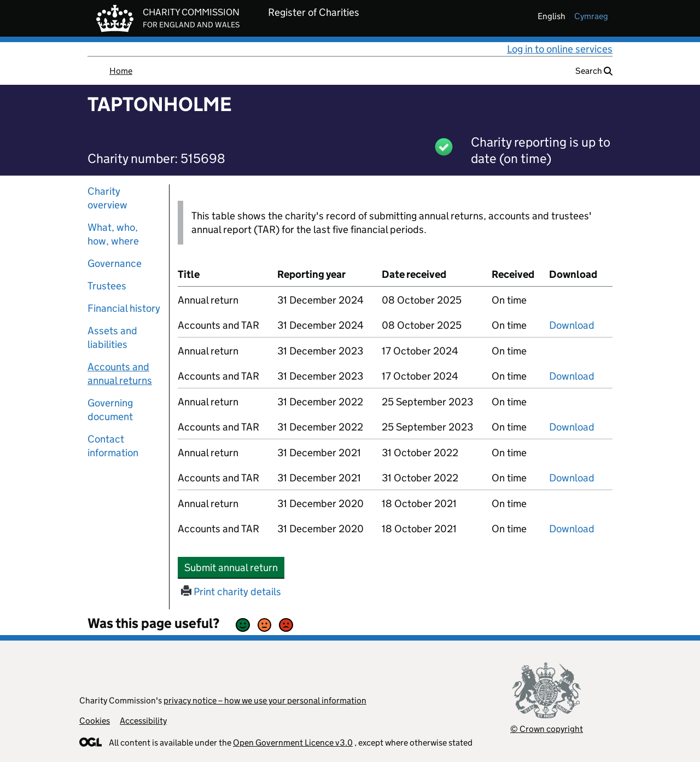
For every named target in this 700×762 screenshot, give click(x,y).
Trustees (107, 286)
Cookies (95, 721)
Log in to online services (560, 49)
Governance (115, 263)
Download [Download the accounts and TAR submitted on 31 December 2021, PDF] (572, 478)
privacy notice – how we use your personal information (265, 700)
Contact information (113, 446)
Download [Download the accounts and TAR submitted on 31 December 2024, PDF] (572, 325)
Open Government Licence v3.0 (293, 743)
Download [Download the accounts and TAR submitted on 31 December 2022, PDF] (572, 427)
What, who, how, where (113, 234)
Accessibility (143, 721)
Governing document (110, 410)
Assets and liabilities (112, 338)
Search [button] (594, 71)
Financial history (124, 308)
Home (121, 71)
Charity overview (107, 198)
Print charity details (231, 592)
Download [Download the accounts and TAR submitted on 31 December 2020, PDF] (572, 529)
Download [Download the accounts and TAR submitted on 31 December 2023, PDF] (572, 376)
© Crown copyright (547, 729)
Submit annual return (234, 567)
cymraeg (591, 16)
